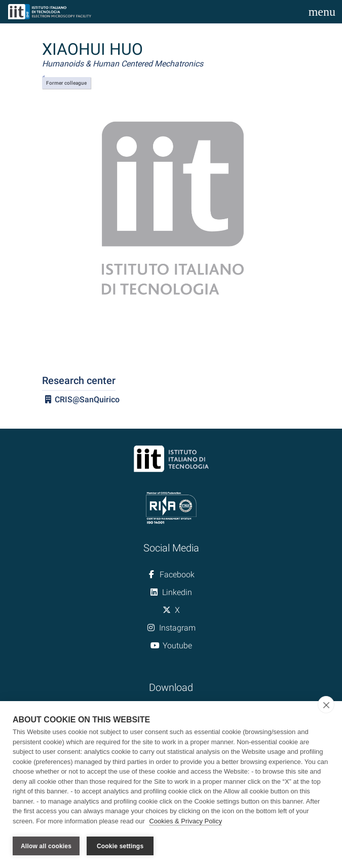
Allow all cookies (46, 846)
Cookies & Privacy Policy (185, 822)
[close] (326, 705)
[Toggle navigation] (322, 12)
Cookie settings (120, 846)
